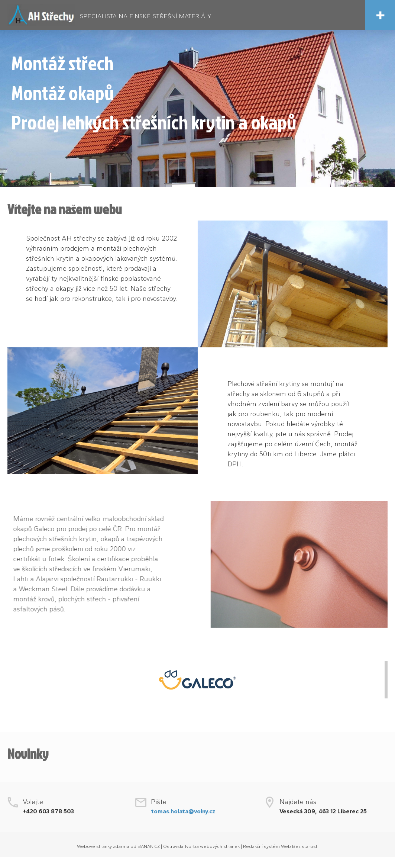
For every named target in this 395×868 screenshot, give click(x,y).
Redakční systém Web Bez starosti (281, 846)
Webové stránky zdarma (103, 846)
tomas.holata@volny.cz (183, 811)
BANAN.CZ (149, 846)
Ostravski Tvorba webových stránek (201, 846)
